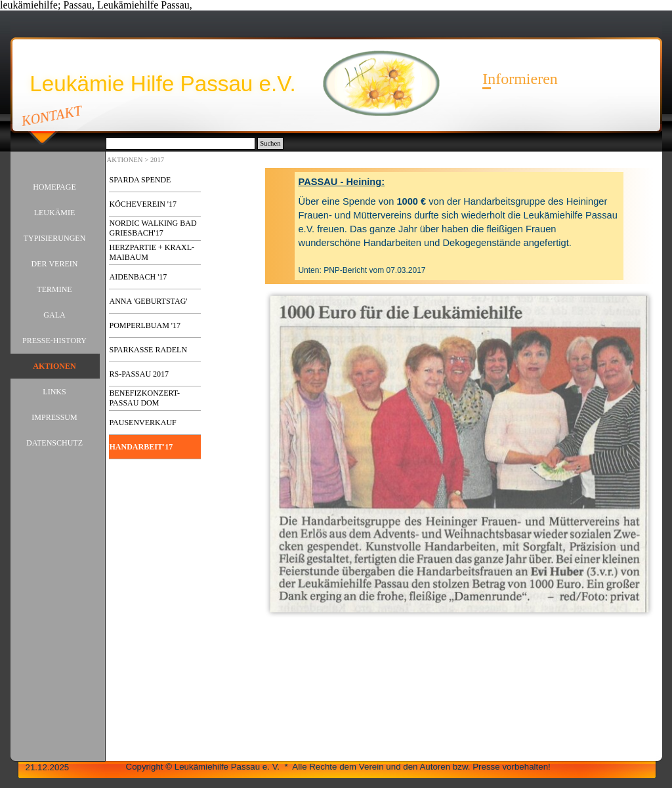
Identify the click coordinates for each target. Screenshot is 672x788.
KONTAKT (52, 115)
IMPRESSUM (54, 417)
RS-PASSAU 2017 (139, 374)
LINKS (54, 392)
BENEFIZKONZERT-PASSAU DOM (145, 398)
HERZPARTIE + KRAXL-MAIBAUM (152, 252)
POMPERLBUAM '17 (145, 325)
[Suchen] (181, 143)
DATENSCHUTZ (54, 443)
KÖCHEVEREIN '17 (143, 204)
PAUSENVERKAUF (143, 423)
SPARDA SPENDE (140, 180)
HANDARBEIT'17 (141, 447)
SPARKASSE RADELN (149, 350)
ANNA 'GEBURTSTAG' (149, 301)
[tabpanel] (459, 226)
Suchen (270, 143)
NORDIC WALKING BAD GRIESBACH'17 (153, 228)
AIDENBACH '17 (138, 277)
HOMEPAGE (54, 187)
